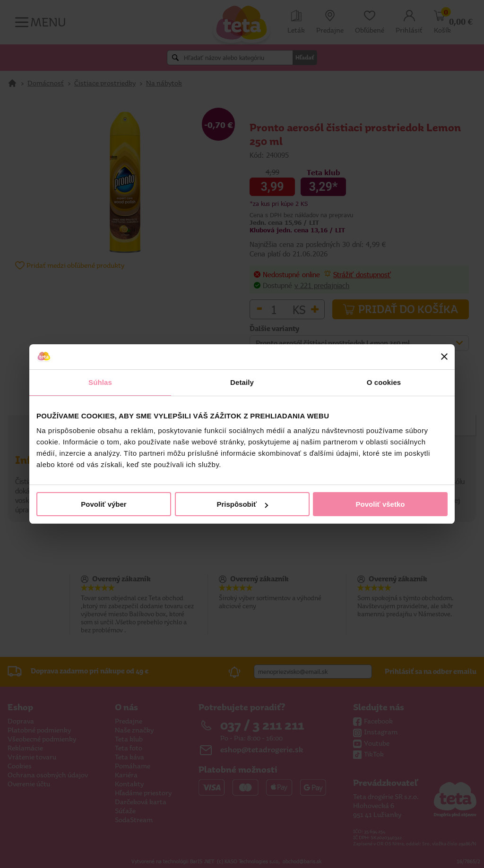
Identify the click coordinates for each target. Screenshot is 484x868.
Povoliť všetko (380, 504)
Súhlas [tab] (100, 382)
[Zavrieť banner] (444, 357)
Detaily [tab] (242, 382)
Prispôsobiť (242, 504)
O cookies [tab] (384, 382)
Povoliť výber (104, 504)
